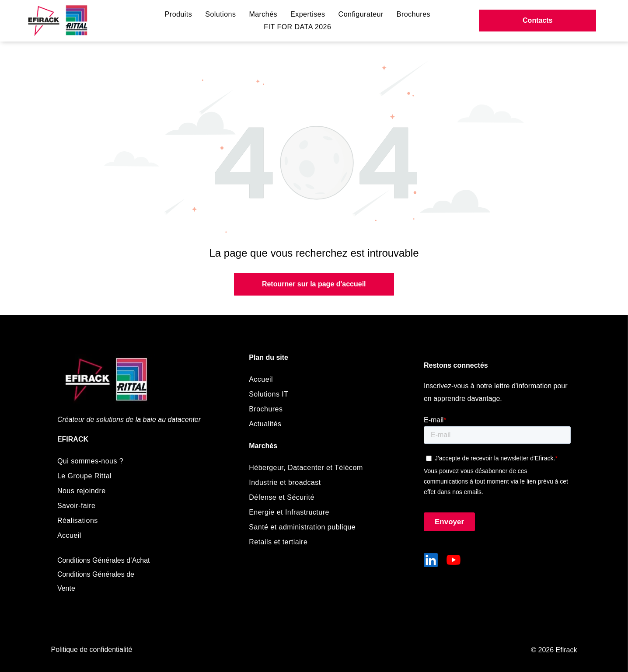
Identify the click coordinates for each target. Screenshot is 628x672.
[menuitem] (179, 14)
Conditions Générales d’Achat (104, 560)
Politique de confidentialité (92, 649)
